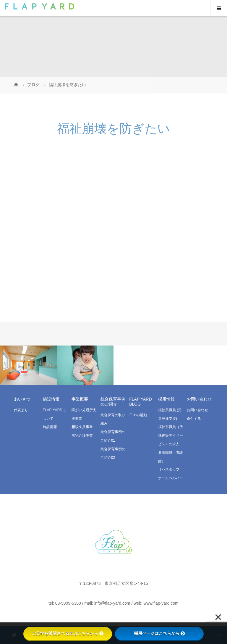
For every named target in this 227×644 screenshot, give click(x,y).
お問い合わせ (197, 410)
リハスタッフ (169, 469)
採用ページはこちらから (159, 633)
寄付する (194, 419)
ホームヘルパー (171, 478)
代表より (21, 410)
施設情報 (50, 427)
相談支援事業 (82, 427)
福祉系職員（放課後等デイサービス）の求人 (171, 435)
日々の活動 (138, 415)
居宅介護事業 (82, 435)
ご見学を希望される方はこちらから (68, 633)
